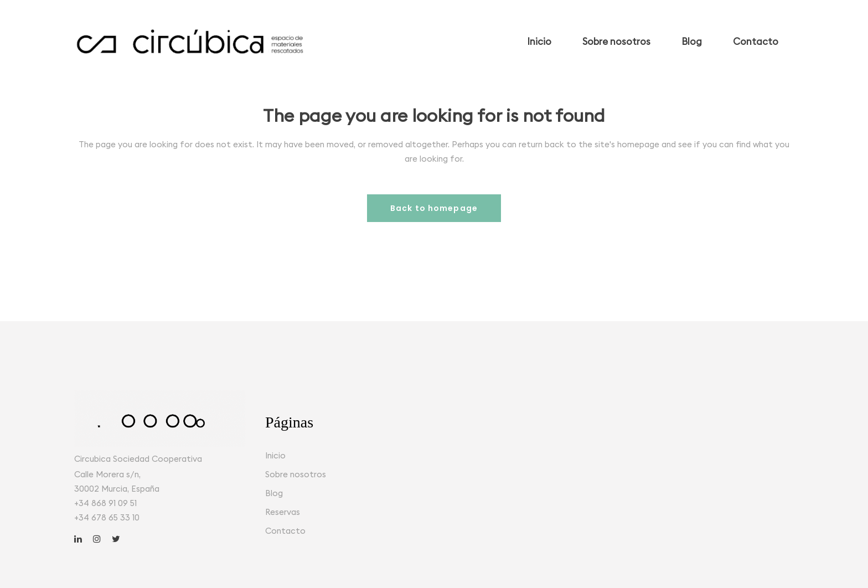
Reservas (283, 512)
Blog (274, 493)
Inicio (275, 455)
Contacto (285, 531)
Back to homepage (434, 208)
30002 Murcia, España (117, 489)
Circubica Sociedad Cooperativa (138, 459)
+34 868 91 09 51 (105, 503)
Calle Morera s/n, (107, 474)
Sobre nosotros (296, 474)
